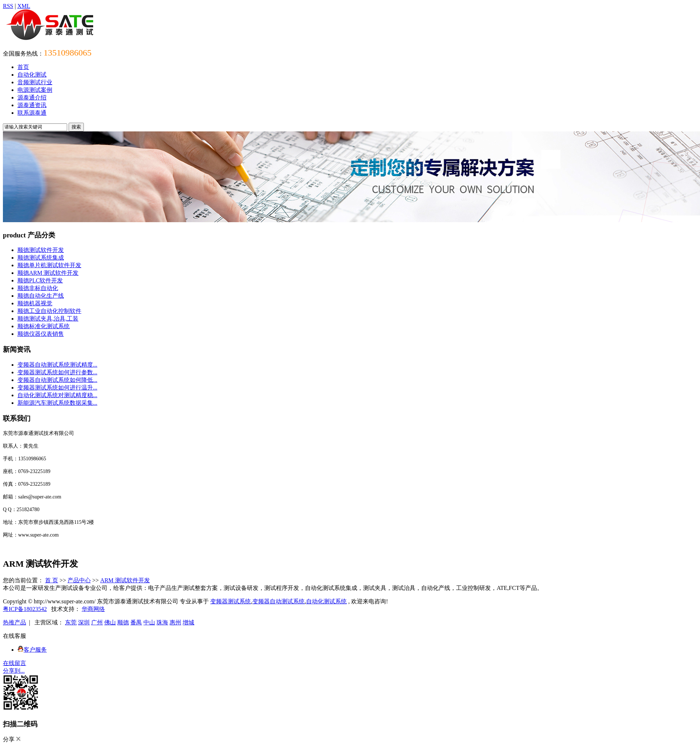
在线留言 (15, 663)
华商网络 (93, 609)
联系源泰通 (32, 113)
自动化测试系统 (326, 601)
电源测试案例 (35, 90)
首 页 (52, 580)
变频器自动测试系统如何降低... (57, 380)
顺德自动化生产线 (41, 296)
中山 (149, 622)
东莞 (71, 622)
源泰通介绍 (32, 97)
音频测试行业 (35, 82)
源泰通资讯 (32, 105)
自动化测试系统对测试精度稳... (57, 395)
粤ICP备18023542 (25, 609)
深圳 (84, 622)
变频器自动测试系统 (278, 601)
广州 (97, 622)
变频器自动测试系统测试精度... (57, 365)
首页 (23, 67)
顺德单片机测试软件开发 (49, 265)
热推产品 (15, 622)
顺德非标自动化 (38, 288)
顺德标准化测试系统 (44, 326)
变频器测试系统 (231, 601)
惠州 (175, 622)
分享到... (14, 671)
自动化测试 (32, 75)
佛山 (110, 622)
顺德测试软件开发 (41, 250)
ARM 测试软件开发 (125, 580)
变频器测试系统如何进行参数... (57, 372)
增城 (188, 622)
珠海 (162, 622)
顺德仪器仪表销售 (41, 334)
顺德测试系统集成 (41, 258)
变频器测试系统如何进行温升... (57, 388)
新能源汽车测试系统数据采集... (57, 403)
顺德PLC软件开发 (40, 280)
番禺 (136, 622)
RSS (8, 6)
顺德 (123, 622)
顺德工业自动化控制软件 (49, 311)
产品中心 (79, 580)
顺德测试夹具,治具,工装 (48, 319)
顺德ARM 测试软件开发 (48, 273)
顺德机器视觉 (35, 303)
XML (24, 6)
